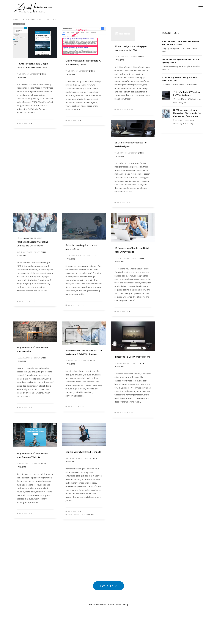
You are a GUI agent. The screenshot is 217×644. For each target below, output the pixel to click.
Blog (33, 124)
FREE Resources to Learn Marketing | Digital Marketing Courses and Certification (32, 242)
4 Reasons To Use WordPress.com (132, 357)
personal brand (89, 515)
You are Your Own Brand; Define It (83, 452)
